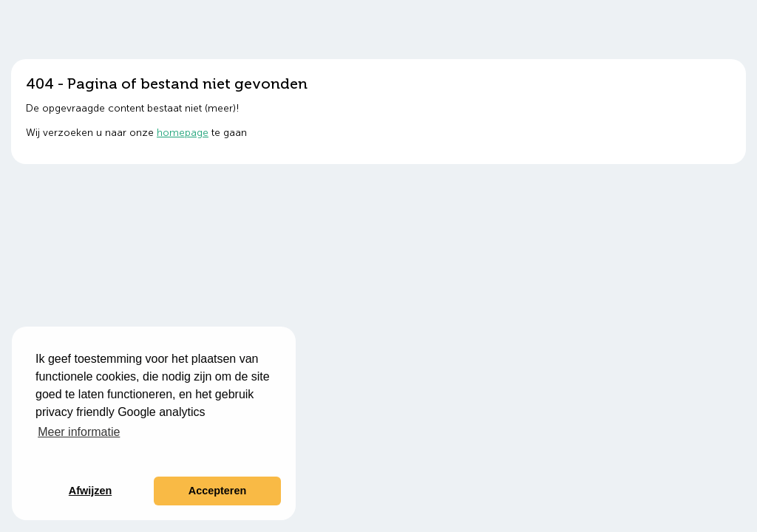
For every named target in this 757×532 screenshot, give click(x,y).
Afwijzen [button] (90, 491)
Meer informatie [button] (79, 432)
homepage (183, 133)
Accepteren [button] (217, 491)
